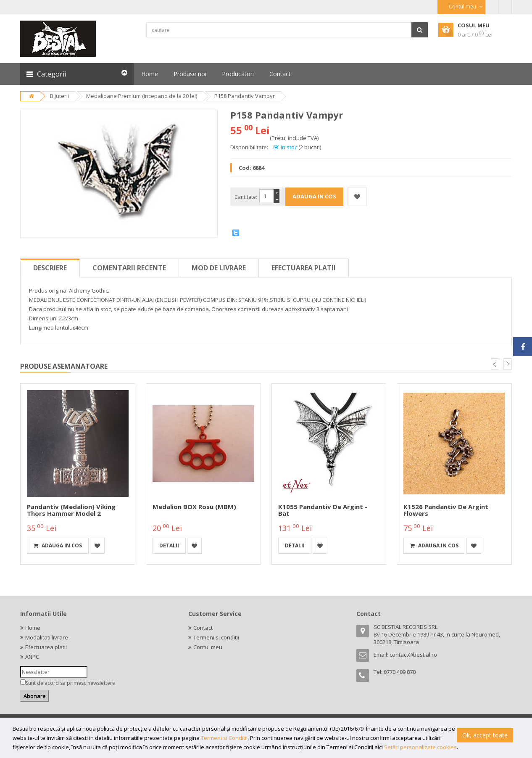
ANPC (32, 657)
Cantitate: (246, 197)
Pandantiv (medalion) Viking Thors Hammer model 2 (71, 510)
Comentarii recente (129, 268)
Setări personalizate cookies (420, 747)
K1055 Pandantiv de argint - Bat (323, 510)
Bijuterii (59, 96)
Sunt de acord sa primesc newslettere (70, 683)
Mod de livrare (219, 268)
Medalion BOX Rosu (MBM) (194, 507)
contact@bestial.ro (413, 655)
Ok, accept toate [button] (485, 735)
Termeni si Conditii (224, 738)
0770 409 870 (400, 672)
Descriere (50, 268)
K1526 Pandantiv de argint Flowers (446, 510)
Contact (203, 628)
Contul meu (208, 647)
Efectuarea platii (304, 268)
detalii (169, 545)
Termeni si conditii (216, 637)
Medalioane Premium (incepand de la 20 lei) (142, 96)
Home (33, 628)
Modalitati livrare (47, 637)
